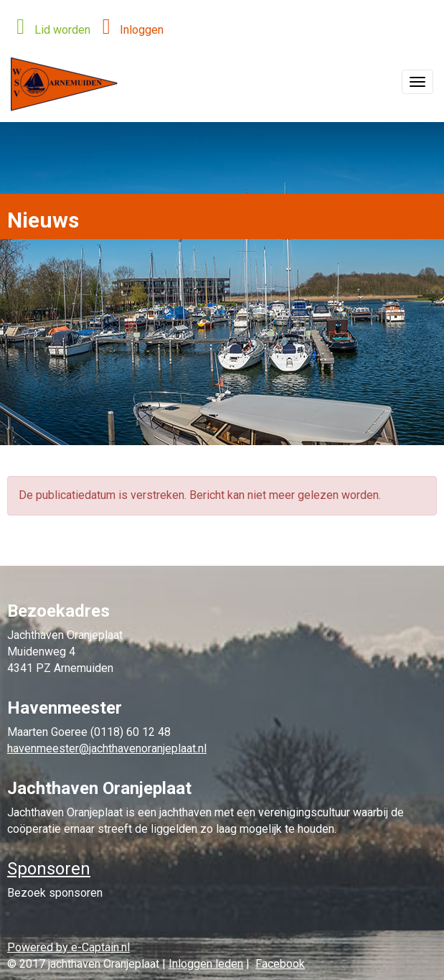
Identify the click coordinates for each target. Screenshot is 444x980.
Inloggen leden (206, 964)
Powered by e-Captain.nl (69, 947)
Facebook (280, 964)
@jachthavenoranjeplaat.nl (107, 748)
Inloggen (129, 30)
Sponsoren (49, 869)
